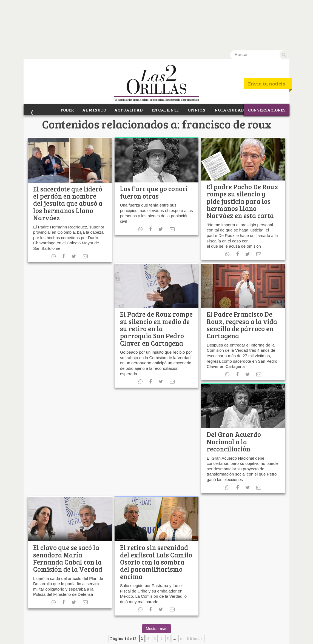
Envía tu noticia (267, 35)
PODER (67, 60)
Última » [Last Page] (195, 589)
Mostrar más (156, 579)
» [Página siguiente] (181, 589)
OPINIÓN (196, 60)
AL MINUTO (94, 60)
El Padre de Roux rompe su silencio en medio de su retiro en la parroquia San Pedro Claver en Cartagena (156, 279)
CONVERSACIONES (267, 60)
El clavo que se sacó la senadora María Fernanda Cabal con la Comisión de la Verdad (68, 509)
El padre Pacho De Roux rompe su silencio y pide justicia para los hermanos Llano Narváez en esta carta (242, 152)
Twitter (77, 625)
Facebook (67, 625)
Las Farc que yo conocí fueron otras (154, 143)
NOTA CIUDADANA (234, 60)
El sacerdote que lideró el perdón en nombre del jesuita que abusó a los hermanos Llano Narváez (68, 154)
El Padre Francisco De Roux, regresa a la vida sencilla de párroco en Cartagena (242, 276)
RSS (97, 625)
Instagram (107, 625)
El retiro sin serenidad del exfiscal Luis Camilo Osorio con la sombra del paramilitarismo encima (156, 513)
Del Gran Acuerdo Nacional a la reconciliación (234, 392)
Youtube (87, 625)
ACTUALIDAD (128, 60)
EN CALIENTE (165, 60)
